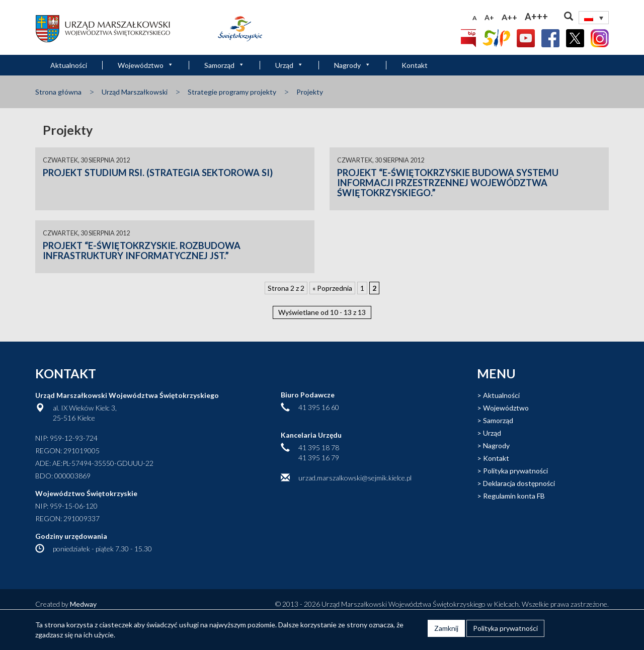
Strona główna (58, 92)
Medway (83, 604)
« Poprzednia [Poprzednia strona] (332, 288)
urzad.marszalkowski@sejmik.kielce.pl (355, 478)
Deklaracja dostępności (519, 483)
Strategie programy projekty (232, 92)
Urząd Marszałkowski (135, 92)
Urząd (289, 65)
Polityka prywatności (515, 471)
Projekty (310, 92)
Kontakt (415, 65)
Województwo (146, 65)
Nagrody (352, 65)
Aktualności (69, 65)
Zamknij (446, 628)
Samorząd (224, 65)
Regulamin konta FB (514, 496)
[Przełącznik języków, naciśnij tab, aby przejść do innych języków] (594, 18)
